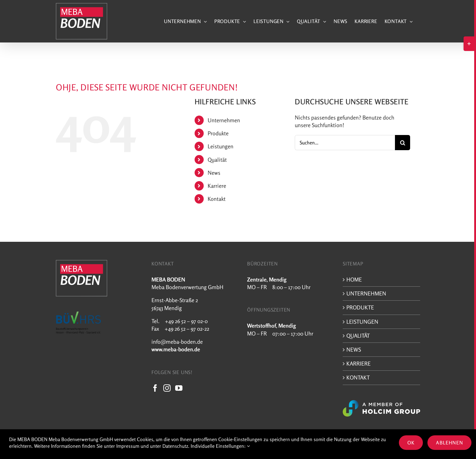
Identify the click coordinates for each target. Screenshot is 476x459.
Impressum (128, 446)
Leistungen (221, 146)
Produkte (218, 133)
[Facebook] (155, 388)
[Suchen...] (345, 143)
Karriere (217, 186)
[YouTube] (179, 388)
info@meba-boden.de (177, 342)
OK (411, 443)
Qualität (217, 160)
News (214, 173)
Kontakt (217, 199)
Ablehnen (449, 443)
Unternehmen (224, 120)
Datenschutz (175, 446)
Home (354, 279)
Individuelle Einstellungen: (220, 446)
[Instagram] (167, 388)
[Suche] (403, 143)
